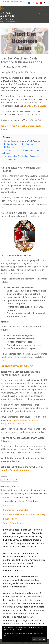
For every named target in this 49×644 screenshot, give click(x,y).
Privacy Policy (10, 519)
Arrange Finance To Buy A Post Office (20, 501)
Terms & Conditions (13, 523)
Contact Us (9, 505)
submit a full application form (15, 470)
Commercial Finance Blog (16, 510)
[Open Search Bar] (40, 14)
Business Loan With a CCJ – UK (17, 497)
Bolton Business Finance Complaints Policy (24, 514)
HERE (3, 360)
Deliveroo (43, 106)
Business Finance (11, 487)
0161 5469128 (15, 2)
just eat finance (10, 490)
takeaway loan (7, 494)
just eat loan (24, 490)
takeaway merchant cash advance (31, 494)
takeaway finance (39, 490)
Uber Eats (29, 106)
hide (15, 137)
